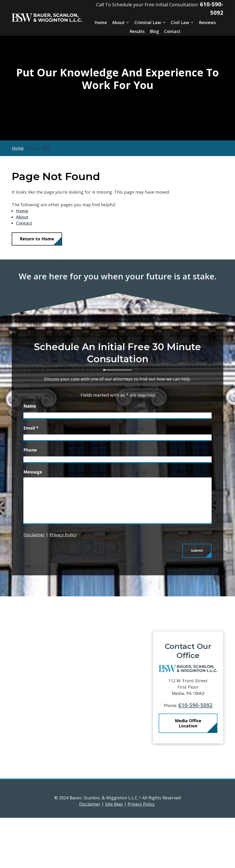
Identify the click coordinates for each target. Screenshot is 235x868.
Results (137, 31)
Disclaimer (34, 535)
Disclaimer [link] (90, 804)
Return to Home (37, 239)
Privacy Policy (63, 535)
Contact (172, 31)
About (118, 23)
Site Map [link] (114, 804)
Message (33, 472)
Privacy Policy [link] (141, 804)
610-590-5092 (202, 705)
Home (101, 23)
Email (31, 428)
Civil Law (180, 23)
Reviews (207, 23)
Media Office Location (194, 723)
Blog (154, 31)
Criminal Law (148, 23)
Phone (30, 450)
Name (30, 406)
